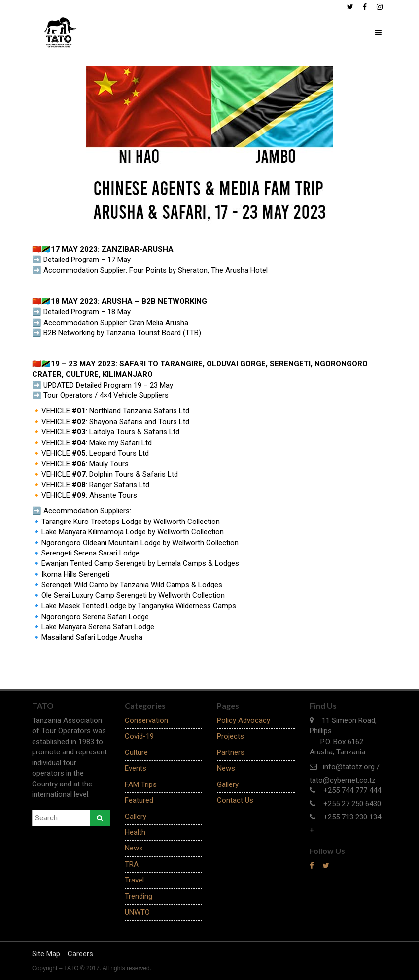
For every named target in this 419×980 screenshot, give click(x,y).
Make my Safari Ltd (121, 443)
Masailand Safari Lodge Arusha (92, 637)
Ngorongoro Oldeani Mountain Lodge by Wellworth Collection (140, 543)
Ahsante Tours (113, 495)
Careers (80, 954)
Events (136, 768)
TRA (132, 864)
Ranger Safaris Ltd (119, 485)
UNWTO (137, 912)
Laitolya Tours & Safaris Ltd (134, 432)
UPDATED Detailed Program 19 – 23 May (108, 385)
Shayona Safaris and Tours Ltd (139, 422)
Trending (139, 896)
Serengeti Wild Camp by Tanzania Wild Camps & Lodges (132, 585)
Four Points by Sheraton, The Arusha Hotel (199, 270)
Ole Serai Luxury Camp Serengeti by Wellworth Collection (133, 595)
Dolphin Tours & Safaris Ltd (134, 474)
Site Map (46, 954)
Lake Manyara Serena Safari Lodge (98, 627)
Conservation (146, 720)
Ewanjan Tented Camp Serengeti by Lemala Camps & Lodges (140, 563)
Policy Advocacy (244, 720)
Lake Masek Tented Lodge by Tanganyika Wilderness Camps (139, 606)
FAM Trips (141, 784)
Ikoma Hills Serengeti (75, 574)
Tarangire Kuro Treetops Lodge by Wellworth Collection (131, 522)
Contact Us (235, 800)
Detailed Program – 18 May (87, 312)
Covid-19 (139, 736)
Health (135, 832)
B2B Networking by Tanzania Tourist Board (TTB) (122, 333)
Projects (230, 736)
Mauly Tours (109, 464)
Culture (136, 752)
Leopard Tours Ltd (119, 453)
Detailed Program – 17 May (87, 260)
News (134, 848)
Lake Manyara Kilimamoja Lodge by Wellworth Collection (133, 532)
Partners (231, 752)
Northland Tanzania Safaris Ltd (139, 411)
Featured (139, 800)
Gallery (136, 817)
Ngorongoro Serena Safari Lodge (95, 617)
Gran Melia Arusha (160, 323)
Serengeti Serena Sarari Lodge (90, 553)
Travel (134, 880)
